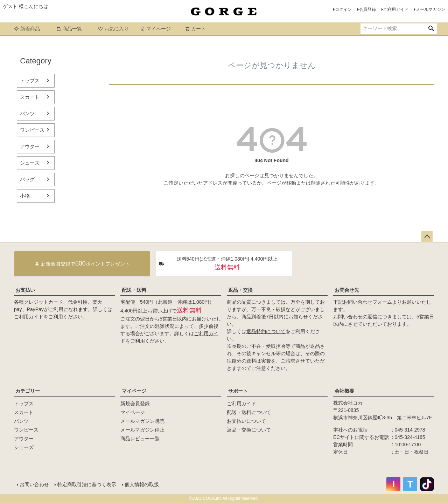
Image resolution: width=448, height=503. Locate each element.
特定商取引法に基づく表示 (87, 484)
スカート (30, 97)
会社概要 (344, 391)
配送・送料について (249, 412)
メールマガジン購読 (142, 421)
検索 (431, 29)
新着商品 (27, 29)
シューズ (30, 163)
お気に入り (113, 29)
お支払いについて (246, 421)
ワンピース (32, 130)
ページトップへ (427, 237)
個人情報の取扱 (142, 484)
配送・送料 (134, 290)
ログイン (343, 9)
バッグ (27, 179)
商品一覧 (69, 29)
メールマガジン (430, 9)
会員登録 (367, 9)
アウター (30, 146)
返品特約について (266, 331)
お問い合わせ (34, 484)
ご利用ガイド (396, 9)
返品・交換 (240, 290)
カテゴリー (28, 391)
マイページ (155, 29)
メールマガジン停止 (142, 430)
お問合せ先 (347, 290)
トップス (30, 81)
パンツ (27, 113)
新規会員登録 (135, 404)
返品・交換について (249, 430)
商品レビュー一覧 (140, 439)
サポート (238, 391)
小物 (25, 196)
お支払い (25, 290)
